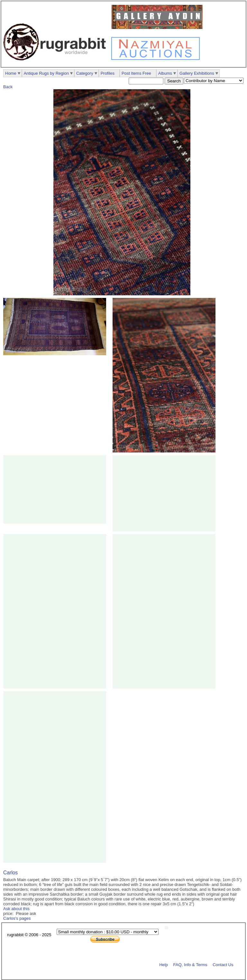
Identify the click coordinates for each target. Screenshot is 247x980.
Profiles (108, 73)
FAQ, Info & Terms (190, 964)
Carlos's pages (17, 918)
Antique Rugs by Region (46, 73)
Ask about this (16, 909)
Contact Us (223, 964)
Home (11, 73)
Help (164, 964)
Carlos (10, 873)
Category (85, 73)
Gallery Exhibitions (197, 73)
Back (8, 87)
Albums (165, 73)
